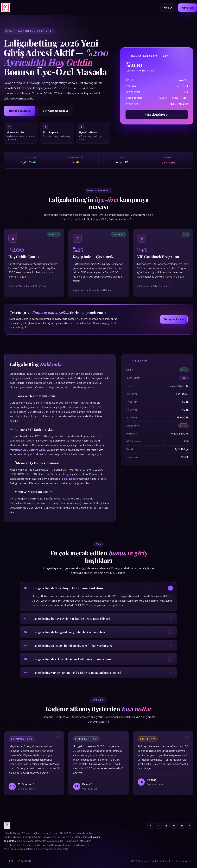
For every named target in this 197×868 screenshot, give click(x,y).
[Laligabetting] (5, 8)
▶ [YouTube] (182, 825)
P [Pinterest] (190, 825)
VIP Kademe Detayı (55, 111)
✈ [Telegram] (174, 825)
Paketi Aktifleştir (157, 114)
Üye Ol (168, 8)
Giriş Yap (188, 8)
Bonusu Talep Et (20, 111)
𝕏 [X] (158, 825)
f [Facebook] (151, 825)
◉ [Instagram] (166, 825)
